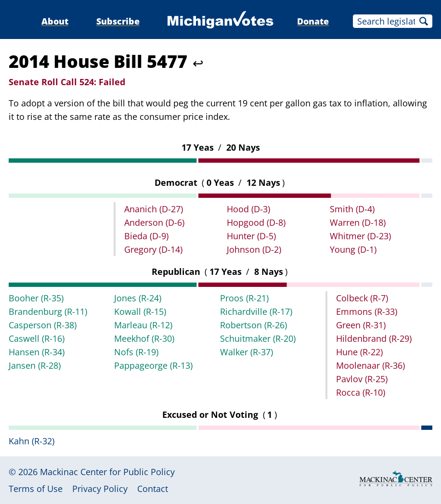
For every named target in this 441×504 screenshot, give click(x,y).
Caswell (37, 338)
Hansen (37, 352)
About (55, 21)
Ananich (154, 209)
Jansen (35, 365)
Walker (246, 352)
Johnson (254, 249)
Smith (352, 209)
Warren (358, 222)
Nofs (136, 352)
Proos (244, 298)
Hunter (251, 236)
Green (361, 325)
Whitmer (360, 236)
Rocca (361, 392)
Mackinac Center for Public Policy (107, 472)
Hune (359, 352)
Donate (313, 21)
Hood (248, 209)
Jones (138, 298)
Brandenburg (48, 311)
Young (353, 249)
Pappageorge (153, 365)
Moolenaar (370, 365)
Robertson (253, 325)
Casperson (43, 325)
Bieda (146, 236)
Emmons (367, 311)
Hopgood (256, 222)
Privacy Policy (100, 489)
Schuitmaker (258, 338)
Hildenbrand (374, 338)
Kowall (140, 311)
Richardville (256, 311)
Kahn (32, 441)
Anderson (154, 222)
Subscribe (118, 21)
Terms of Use (36, 489)
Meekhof (144, 338)
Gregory (153, 249)
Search (424, 21)
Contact (153, 489)
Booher (36, 298)
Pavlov (362, 379)
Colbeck (362, 298)
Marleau (143, 325)
